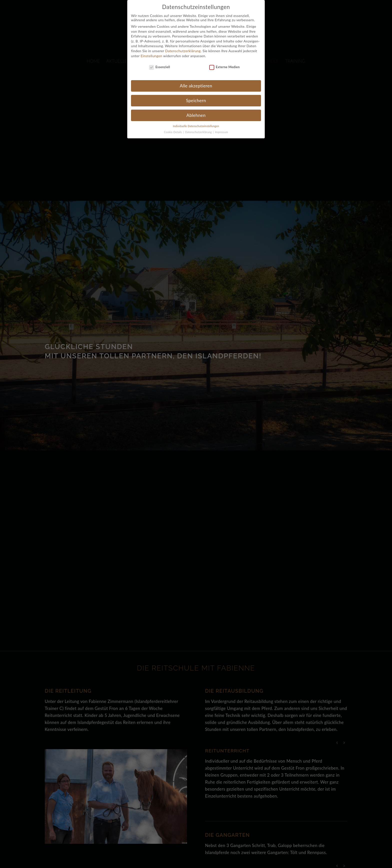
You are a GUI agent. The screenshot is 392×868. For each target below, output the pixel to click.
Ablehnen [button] (196, 110)
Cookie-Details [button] (173, 127)
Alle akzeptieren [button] (196, 81)
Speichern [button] (196, 96)
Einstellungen (151, 51)
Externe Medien (224, 62)
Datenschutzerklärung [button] (199, 127)
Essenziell (159, 62)
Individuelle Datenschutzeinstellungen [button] (196, 121)
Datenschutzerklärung (183, 46)
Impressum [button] (221, 127)
